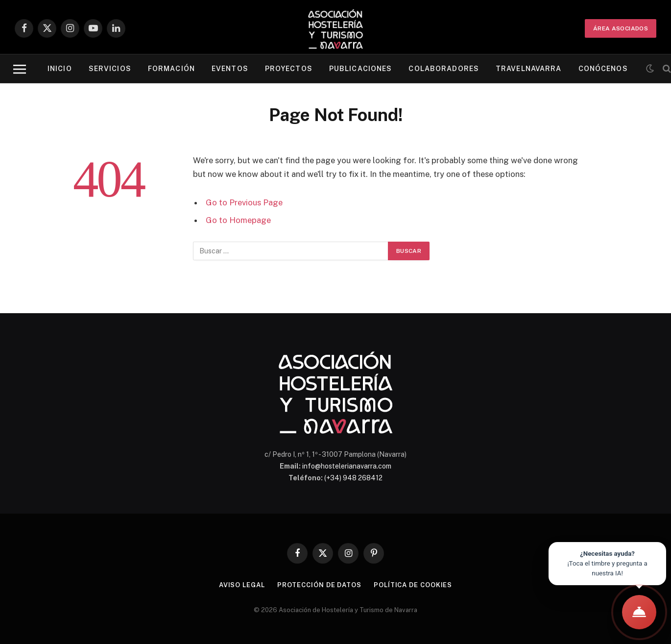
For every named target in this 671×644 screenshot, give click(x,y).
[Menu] (20, 69)
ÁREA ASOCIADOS (621, 28)
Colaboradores (444, 69)
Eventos (230, 69)
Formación (171, 69)
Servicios (110, 69)
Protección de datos (319, 585)
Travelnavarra (529, 69)
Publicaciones (361, 69)
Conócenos (603, 69)
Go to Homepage (238, 220)
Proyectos (289, 69)
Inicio (60, 69)
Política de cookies (413, 585)
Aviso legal (242, 585)
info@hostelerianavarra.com (347, 466)
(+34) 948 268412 (353, 478)
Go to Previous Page (244, 202)
